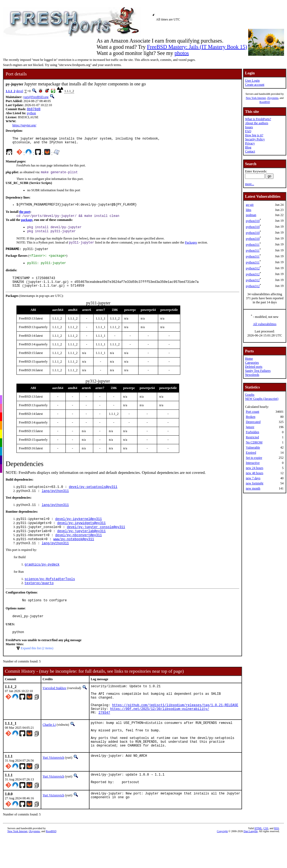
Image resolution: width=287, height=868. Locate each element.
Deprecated (253, 422)
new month (253, 488)
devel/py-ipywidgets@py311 (81, 535)
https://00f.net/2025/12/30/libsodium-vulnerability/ (160, 734)
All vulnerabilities (265, 324)
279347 (104, 738)
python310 (253, 221)
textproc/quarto (39, 600)
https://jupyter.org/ (24, 126)
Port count (253, 412)
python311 (253, 245)
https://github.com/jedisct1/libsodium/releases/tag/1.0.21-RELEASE (175, 729)
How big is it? (254, 135)
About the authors (257, 123)
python (31, 114)
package (27, 224)
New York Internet (256, 98)
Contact (250, 151)
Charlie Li (49, 751)
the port (25, 215)
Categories (252, 363)
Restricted (252, 437)
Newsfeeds (252, 375)
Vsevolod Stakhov (54, 707)
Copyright (222, 864)
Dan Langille (251, 864)
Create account (255, 85)
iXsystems (273, 98)
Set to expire (254, 458)
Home (249, 359)
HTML (258, 861)
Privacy (250, 143)
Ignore (250, 427)
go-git (250, 205)
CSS (266, 861)
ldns (248, 210)
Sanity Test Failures (258, 371)
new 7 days (253, 478)
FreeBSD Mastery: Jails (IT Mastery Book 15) (197, 47)
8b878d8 (34, 110)
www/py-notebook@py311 (74, 554)
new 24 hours (255, 468)
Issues (249, 127)
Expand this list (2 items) (37, 668)
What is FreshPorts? (258, 119)
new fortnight (255, 483)
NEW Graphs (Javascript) (262, 399)
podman (251, 215)
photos (181, 53)
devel (20, 91)
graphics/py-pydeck (42, 580)
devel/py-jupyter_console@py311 (96, 540)
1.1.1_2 (11, 91)
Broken (250, 417)
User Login (252, 81)
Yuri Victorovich (53, 789)
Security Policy (255, 139)
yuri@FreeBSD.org (36, 97)
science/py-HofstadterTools (50, 595)
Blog (248, 147)
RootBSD (265, 102)
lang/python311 (55, 502)
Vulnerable (253, 447)
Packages (191, 248)
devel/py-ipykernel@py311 (79, 531)
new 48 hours (255, 473)
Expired (251, 453)
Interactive (253, 463)
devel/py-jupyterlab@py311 (81, 545)
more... (250, 184)
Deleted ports (254, 367)
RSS (276, 861)
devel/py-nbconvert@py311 (79, 549)
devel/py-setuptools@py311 (93, 497)
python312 (253, 268)
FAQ (248, 131)
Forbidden (252, 432)
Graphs (250, 395)
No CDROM (254, 442)
